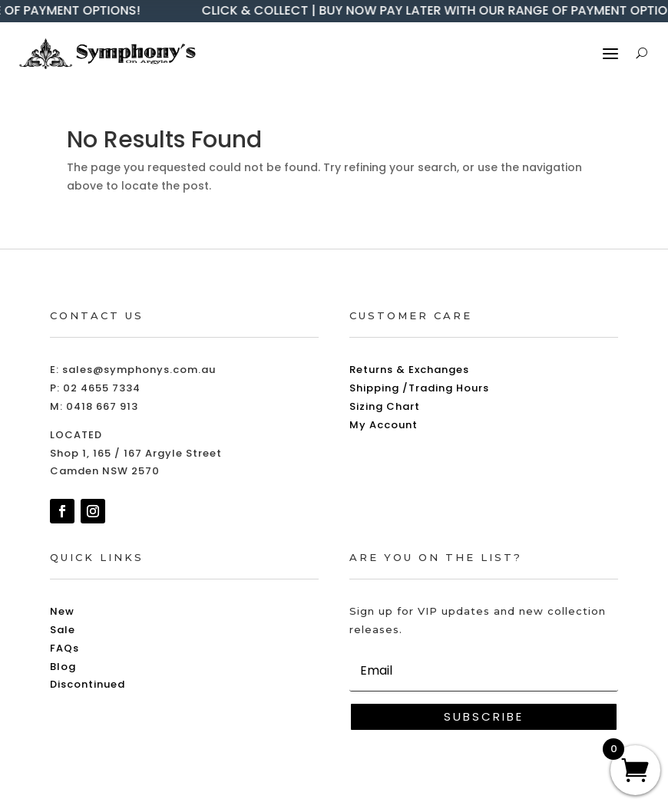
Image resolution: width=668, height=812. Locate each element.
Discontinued (88, 684)
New (62, 611)
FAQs (64, 648)
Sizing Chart (385, 406)
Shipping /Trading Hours (419, 388)
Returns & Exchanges (409, 370)
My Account (384, 425)
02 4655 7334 (102, 388)
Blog (63, 667)
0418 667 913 (102, 406)
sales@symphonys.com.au (139, 370)
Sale (63, 630)
